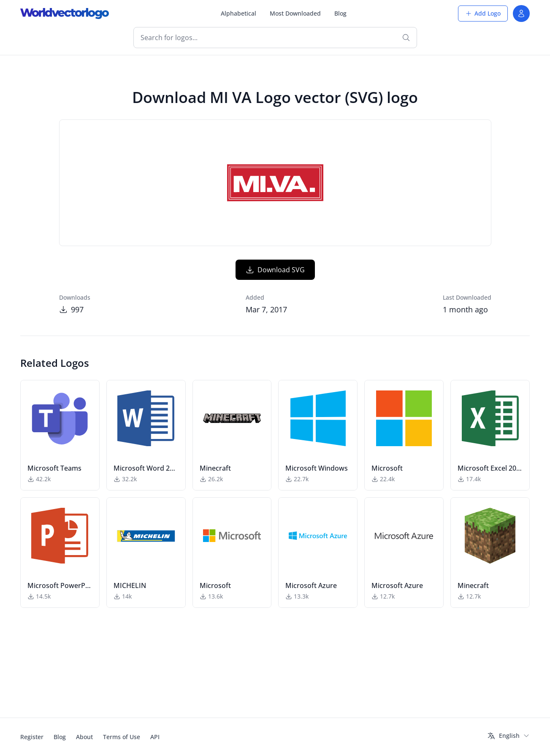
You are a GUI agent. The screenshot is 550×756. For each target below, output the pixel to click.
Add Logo (483, 13)
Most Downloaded (295, 13)
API (155, 737)
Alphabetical (238, 13)
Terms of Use (122, 737)
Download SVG (275, 308)
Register (32, 737)
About (84, 737)
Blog (340, 13)
